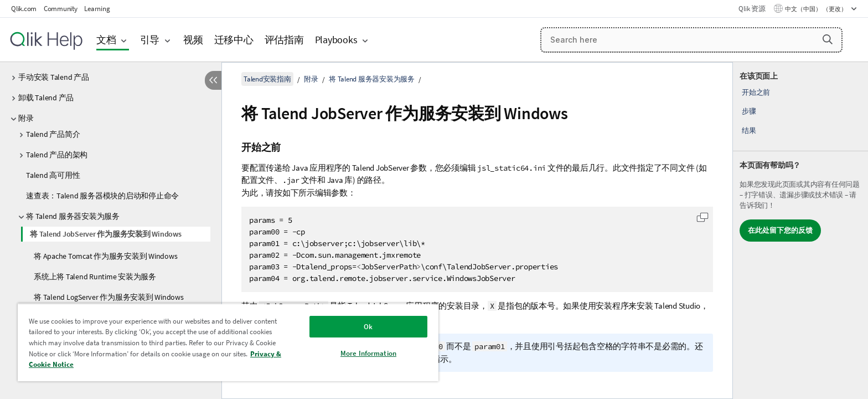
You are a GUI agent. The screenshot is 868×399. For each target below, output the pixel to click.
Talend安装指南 (267, 79)
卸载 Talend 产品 (46, 98)
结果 (749, 131)
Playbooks (336, 40)
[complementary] (800, 231)
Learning (97, 9)
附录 (26, 118)
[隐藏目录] (213, 80)
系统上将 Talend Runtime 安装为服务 (95, 277)
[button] (828, 39)
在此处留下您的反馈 (780, 230)
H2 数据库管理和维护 (61, 342)
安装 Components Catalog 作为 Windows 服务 (108, 318)
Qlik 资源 (752, 9)
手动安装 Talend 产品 (54, 77)
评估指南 (284, 40)
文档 (106, 40)
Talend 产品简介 (53, 134)
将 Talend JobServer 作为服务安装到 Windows (106, 234)
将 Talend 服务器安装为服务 (73, 216)
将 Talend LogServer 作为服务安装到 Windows (109, 297)
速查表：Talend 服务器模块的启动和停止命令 (102, 196)
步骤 (749, 111)
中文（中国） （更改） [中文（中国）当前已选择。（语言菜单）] (817, 9)
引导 (150, 40)
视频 (193, 40)
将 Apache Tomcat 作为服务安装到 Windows (105, 256)
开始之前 (756, 92)
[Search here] (691, 40)
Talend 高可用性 (53, 175)
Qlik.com (24, 9)
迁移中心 (234, 40)
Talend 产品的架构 (57, 155)
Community (61, 9)
